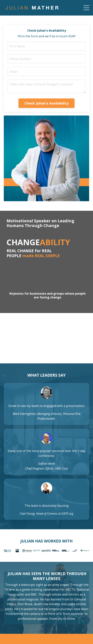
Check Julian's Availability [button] (46, 103)
